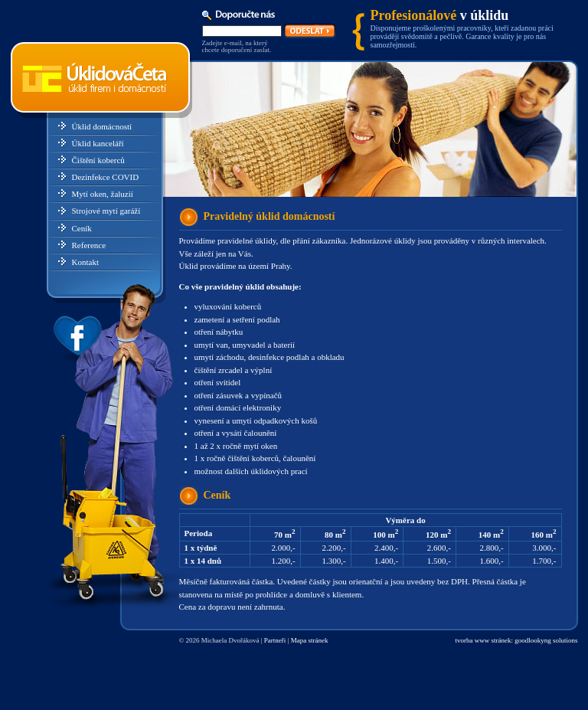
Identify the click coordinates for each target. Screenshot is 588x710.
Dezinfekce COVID (106, 177)
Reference (89, 245)
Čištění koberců (98, 160)
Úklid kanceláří (98, 143)
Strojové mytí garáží (106, 211)
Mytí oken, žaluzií (103, 194)
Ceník (82, 228)
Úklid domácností (102, 126)
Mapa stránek (310, 640)
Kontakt (85, 262)
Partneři (275, 640)
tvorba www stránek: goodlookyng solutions (517, 640)
